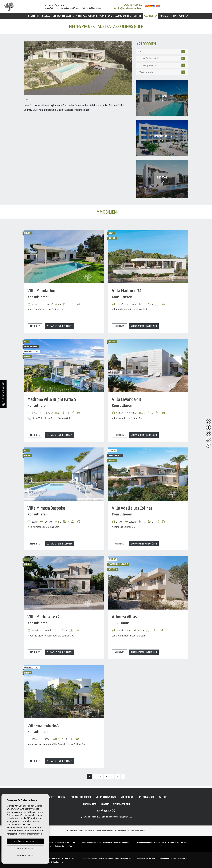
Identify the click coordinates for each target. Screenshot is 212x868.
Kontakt (164, 16)
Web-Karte (140, 831)
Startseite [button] (34, 16)
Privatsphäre (120, 831)
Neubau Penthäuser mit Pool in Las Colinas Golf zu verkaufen (50, 843)
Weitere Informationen (30, 834)
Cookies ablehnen (25, 855)
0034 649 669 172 (133, 5)
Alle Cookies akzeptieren (25, 841)
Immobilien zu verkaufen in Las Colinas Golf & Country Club (50, 859)
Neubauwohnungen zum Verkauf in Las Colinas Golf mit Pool (162, 843)
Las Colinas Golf (162, 58)
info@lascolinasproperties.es (129, 8)
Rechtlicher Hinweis (105, 831)
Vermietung (106, 16)
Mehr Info (35, 326)
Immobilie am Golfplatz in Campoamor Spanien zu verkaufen (162, 859)
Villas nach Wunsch (87, 16)
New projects (162, 65)
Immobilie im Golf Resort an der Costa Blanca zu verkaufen (106, 859)
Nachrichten (151, 16)
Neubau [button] (46, 16)
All (162, 51)
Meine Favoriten (180, 16)
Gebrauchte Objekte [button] (63, 16)
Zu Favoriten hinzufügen (59, 326)
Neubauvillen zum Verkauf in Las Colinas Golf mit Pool (50, 846)
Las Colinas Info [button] (123, 16)
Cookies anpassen (25, 848)
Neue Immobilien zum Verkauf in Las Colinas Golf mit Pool (106, 843)
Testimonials (162, 72)
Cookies (131, 831)
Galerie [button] (138, 16)
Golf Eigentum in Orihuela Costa (50, 862)
